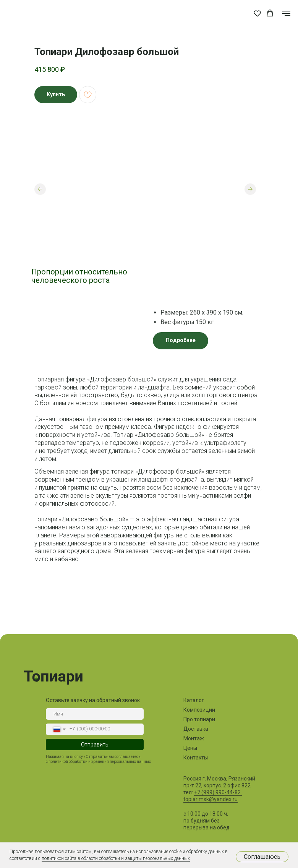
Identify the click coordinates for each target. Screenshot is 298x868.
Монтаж (194, 738)
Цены (190, 748)
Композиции (199, 710)
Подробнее (181, 340)
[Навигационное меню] (286, 13)
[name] (95, 714)
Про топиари (199, 719)
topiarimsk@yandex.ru (211, 799)
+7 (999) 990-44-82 (218, 792)
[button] (257, 13)
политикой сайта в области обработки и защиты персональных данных (116, 858)
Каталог (194, 700)
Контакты (196, 758)
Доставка (196, 729)
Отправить (95, 745)
